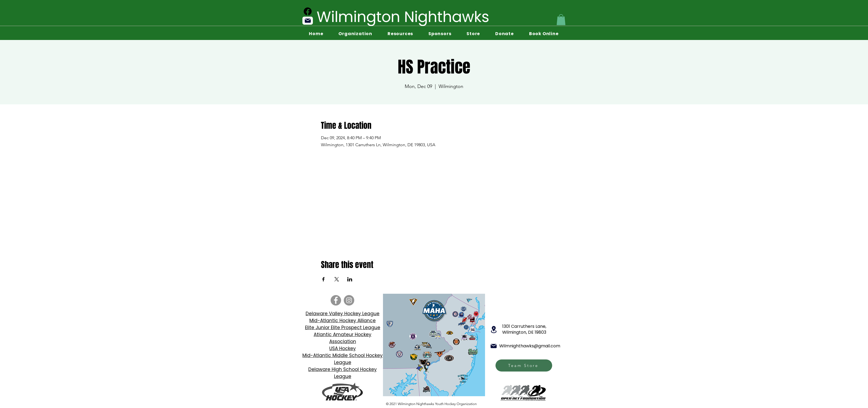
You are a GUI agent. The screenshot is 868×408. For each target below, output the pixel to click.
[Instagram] (349, 300)
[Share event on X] (337, 279)
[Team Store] (524, 365)
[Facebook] (308, 11)
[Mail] (308, 21)
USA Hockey (343, 348)
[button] (561, 20)
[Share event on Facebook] (323, 279)
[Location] (494, 330)
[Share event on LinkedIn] (350, 279)
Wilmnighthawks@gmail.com (530, 346)
